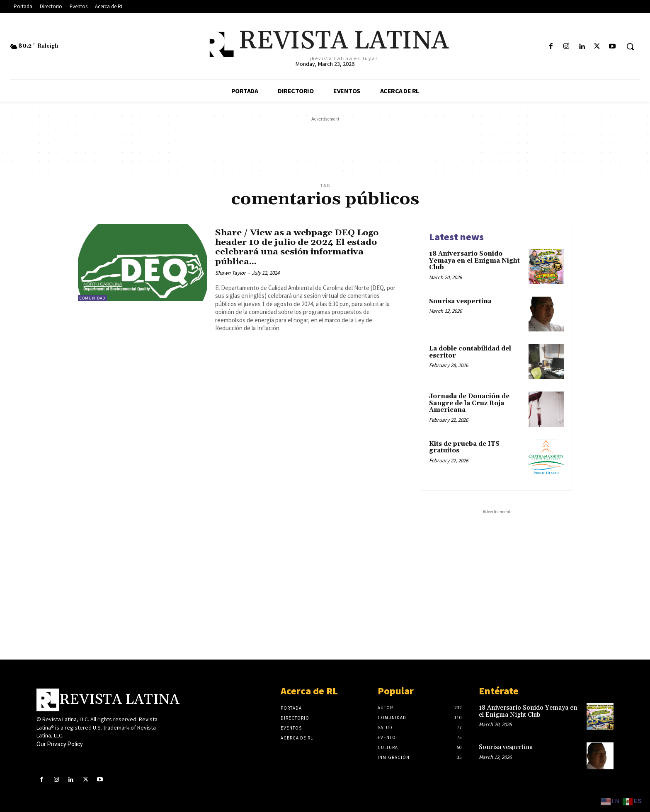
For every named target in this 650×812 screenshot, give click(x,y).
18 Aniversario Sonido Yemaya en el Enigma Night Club (474, 261)
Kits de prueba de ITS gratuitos (464, 447)
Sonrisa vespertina (460, 301)
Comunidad (92, 298)
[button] (630, 46)
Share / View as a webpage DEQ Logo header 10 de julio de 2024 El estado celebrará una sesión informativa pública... (298, 247)
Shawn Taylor (230, 273)
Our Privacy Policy (60, 744)
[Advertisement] (325, 142)
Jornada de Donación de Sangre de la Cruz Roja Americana (469, 403)
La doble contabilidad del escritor (470, 352)
